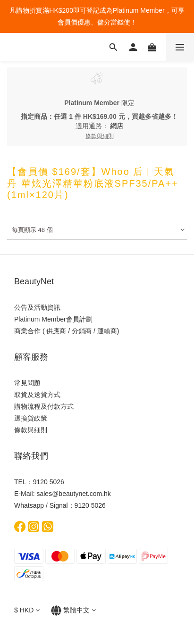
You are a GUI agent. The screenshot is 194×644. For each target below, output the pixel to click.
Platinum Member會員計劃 (53, 319)
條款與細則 (31, 430)
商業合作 (27, 331)
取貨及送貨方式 (37, 395)
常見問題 (27, 383)
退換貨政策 (31, 418)
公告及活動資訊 (37, 307)
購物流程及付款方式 (44, 406)
